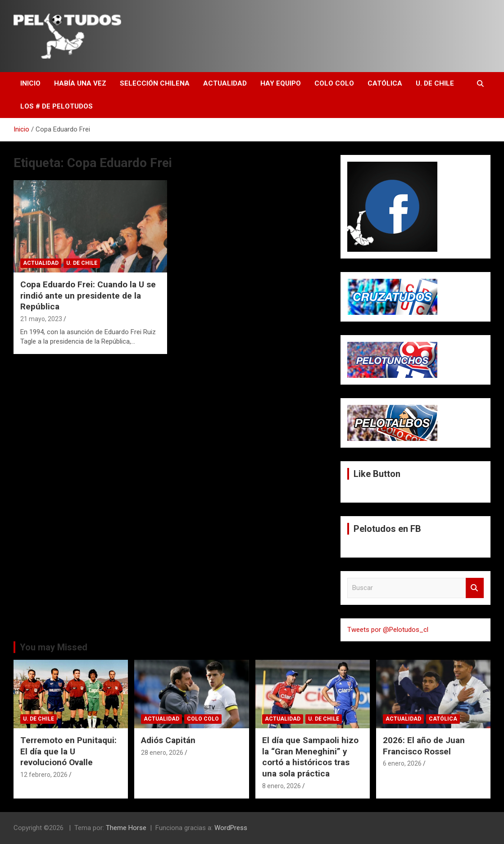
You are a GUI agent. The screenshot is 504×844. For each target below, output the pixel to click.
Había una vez (80, 83)
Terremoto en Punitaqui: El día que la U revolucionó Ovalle (68, 751)
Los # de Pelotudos (57, 106)
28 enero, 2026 (162, 753)
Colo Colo (334, 83)
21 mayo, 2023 (41, 319)
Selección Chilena (155, 83)
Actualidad (225, 83)
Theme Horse (126, 828)
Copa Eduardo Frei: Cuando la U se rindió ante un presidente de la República (88, 295)
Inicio (30, 83)
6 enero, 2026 (402, 763)
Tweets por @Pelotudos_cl (388, 630)
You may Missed (54, 647)
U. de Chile (435, 83)
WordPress (231, 828)
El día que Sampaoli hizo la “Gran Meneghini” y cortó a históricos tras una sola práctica (310, 757)
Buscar (475, 588)
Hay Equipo (281, 83)
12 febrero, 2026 (44, 775)
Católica (385, 83)
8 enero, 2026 (282, 786)
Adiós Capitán (168, 740)
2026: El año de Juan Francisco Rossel (424, 746)
